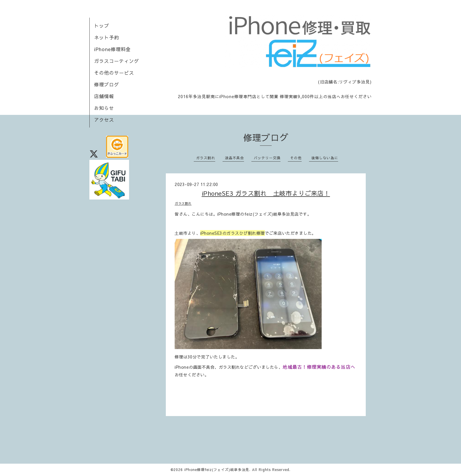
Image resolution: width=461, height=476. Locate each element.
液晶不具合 (234, 158)
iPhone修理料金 (112, 49)
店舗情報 (104, 96)
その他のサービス (114, 73)
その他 (296, 158)
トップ (102, 26)
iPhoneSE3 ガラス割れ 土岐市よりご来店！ (266, 193)
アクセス (104, 120)
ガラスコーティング (117, 61)
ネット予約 (107, 37)
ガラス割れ (206, 158)
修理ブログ (107, 84)
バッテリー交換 (267, 158)
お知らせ (104, 108)
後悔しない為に (325, 158)
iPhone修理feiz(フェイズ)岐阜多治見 (217, 470)
